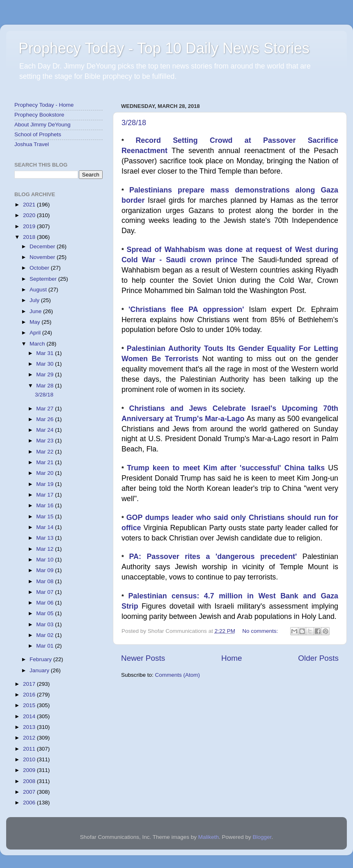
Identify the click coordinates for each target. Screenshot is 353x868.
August (39, 290)
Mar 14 (46, 527)
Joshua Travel (32, 144)
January (40, 670)
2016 (30, 695)
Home (232, 658)
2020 (30, 215)
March (38, 344)
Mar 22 (46, 452)
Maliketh (209, 837)
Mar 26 (46, 419)
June (36, 311)
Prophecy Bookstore (39, 115)
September (44, 279)
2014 (30, 716)
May (36, 322)
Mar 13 (46, 538)
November (43, 257)
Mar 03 (46, 624)
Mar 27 (46, 409)
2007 (30, 792)
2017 (30, 684)
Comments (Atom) (178, 675)
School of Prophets (38, 134)
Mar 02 (46, 635)
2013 (30, 727)
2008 (30, 781)
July (35, 300)
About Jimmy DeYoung (42, 125)
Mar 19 (46, 484)
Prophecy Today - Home (44, 105)
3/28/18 (134, 123)
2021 (30, 205)
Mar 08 (46, 581)
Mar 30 (46, 364)
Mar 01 (46, 646)
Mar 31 (46, 353)
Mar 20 (46, 473)
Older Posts (318, 658)
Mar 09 (46, 570)
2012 (30, 738)
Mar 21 (46, 462)
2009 (30, 770)
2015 (30, 705)
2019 (30, 226)
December (43, 246)
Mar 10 (46, 560)
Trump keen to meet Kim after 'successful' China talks (227, 468)
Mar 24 (46, 430)
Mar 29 (46, 374)
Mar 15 (46, 516)
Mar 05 (46, 613)
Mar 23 (46, 441)
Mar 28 (46, 386)
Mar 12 (46, 549)
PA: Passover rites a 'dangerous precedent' (216, 557)
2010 (30, 759)
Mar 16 (46, 505)
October (40, 268)
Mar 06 (46, 603)
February (41, 659)
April (36, 333)
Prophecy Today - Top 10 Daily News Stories (164, 48)
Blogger (262, 837)
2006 (30, 803)
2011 (30, 749)
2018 (30, 237)
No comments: (261, 631)
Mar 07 (46, 592)
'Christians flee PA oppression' (189, 309)
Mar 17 (46, 495)
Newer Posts (143, 658)
